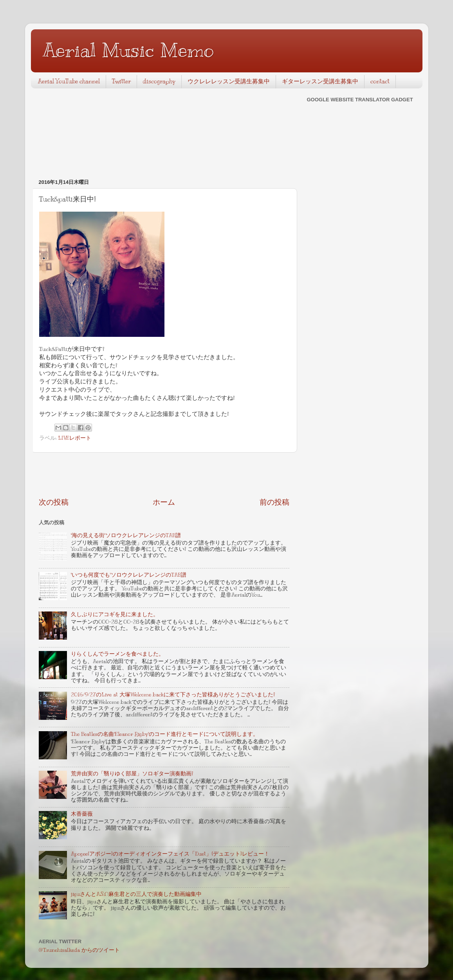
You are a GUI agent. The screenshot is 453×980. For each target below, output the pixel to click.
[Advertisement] (164, 475)
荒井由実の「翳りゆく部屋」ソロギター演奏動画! (132, 774)
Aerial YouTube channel (69, 81)
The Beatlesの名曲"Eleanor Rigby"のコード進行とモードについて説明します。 (165, 734)
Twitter (121, 81)
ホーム (164, 502)
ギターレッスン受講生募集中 (320, 81)
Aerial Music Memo (128, 50)
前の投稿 (274, 502)
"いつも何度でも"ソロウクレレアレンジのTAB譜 (129, 575)
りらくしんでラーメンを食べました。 (117, 654)
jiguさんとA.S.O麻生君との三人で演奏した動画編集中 (136, 894)
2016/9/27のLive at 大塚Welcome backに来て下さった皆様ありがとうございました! (173, 695)
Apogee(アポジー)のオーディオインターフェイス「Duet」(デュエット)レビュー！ (170, 854)
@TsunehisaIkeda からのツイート (79, 950)
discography (159, 81)
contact (380, 81)
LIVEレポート (75, 438)
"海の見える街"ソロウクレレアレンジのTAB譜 (126, 535)
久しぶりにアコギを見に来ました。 (115, 614)
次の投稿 (54, 502)
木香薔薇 (82, 814)
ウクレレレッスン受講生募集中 (229, 81)
